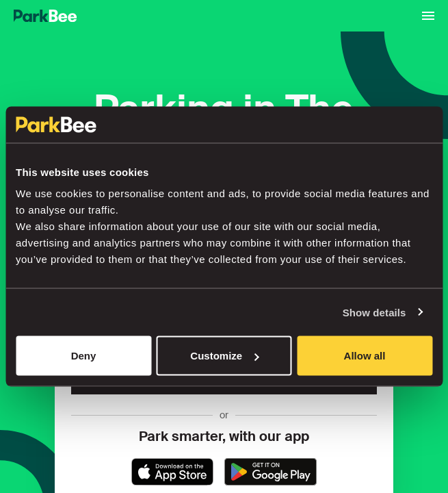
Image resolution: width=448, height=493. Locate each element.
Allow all (365, 356)
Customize (224, 356)
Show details (374, 312)
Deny (84, 356)
